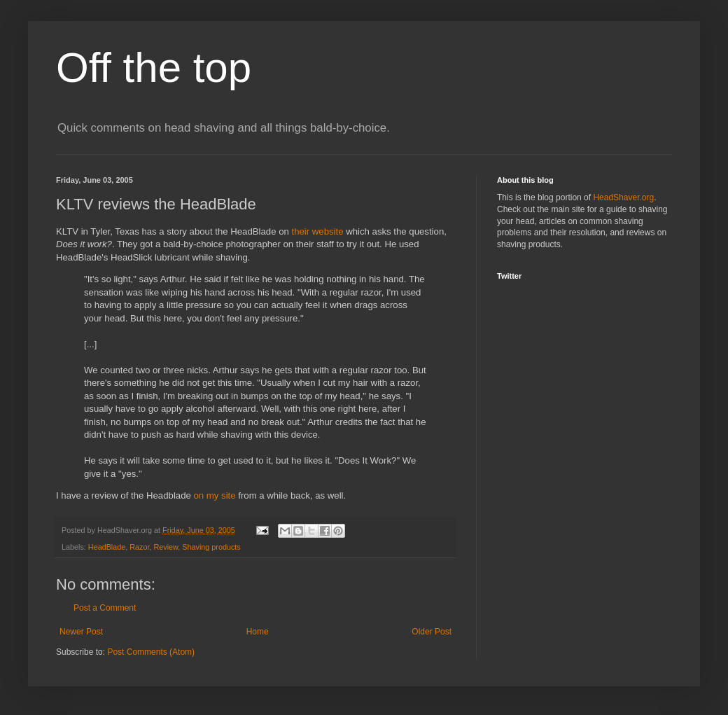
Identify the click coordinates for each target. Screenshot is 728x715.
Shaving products (211, 547)
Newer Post (81, 632)
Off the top (154, 68)
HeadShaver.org (623, 197)
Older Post (432, 632)
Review (166, 547)
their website (317, 231)
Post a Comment (105, 608)
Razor (139, 547)
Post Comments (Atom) (151, 652)
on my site (214, 495)
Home (258, 632)
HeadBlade (107, 547)
